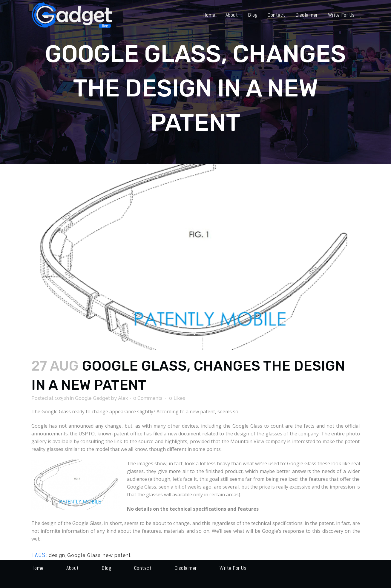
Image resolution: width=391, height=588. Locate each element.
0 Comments (148, 398)
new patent (117, 555)
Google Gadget (92, 398)
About (73, 568)
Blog (106, 568)
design (57, 555)
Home (37, 568)
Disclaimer (186, 568)
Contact (143, 568)
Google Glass (84, 555)
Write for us (233, 568)
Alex (123, 398)
